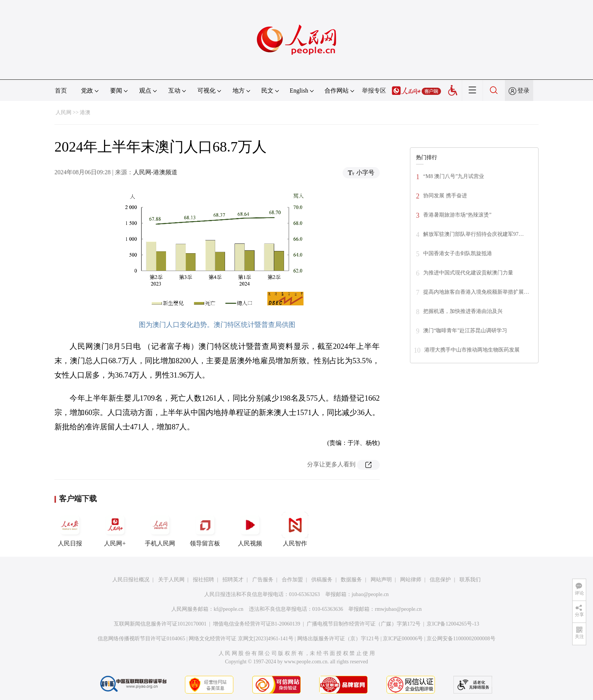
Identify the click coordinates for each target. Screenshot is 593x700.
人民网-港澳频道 (155, 172)
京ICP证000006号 (403, 639)
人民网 (64, 112)
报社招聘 (203, 580)
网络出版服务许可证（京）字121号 (338, 639)
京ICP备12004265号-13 (453, 624)
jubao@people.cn (370, 594)
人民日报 (70, 529)
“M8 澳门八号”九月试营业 (454, 176)
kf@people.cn (229, 609)
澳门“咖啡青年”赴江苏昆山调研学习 (465, 331)
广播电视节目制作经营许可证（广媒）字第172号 (364, 624)
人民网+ (115, 529)
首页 (61, 91)
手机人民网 (160, 529)
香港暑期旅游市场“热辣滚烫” (457, 215)
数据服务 (351, 580)
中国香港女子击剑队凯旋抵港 (458, 253)
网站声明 (381, 580)
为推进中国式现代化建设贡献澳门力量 (468, 273)
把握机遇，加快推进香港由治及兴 (463, 311)
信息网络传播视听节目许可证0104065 (141, 639)
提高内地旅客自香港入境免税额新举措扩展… (476, 292)
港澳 (85, 112)
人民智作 (295, 529)
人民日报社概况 (131, 580)
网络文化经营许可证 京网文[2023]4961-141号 (241, 639)
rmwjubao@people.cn (398, 609)
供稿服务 (322, 580)
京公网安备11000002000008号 (461, 639)
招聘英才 (233, 580)
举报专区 (374, 91)
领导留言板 (205, 529)
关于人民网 (171, 580)
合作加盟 (292, 580)
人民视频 (250, 529)
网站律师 (411, 580)
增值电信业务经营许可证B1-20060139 (257, 624)
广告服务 (263, 580)
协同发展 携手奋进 (445, 196)
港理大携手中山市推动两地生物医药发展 (472, 350)
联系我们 (470, 580)
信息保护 (440, 580)
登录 (523, 91)
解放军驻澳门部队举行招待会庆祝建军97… (473, 234)
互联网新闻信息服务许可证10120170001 (160, 624)
